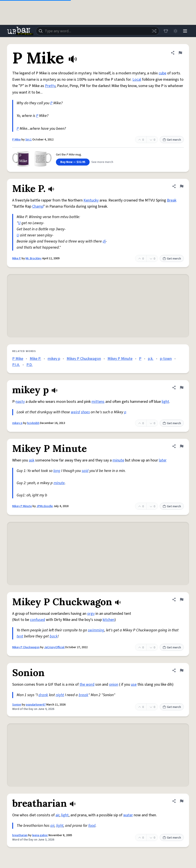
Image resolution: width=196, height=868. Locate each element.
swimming (96, 630)
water (128, 815)
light (165, 402)
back (54, 636)
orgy (91, 614)
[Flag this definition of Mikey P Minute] (182, 446)
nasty (20, 402)
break (83, 695)
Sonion (17, 705)
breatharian (20, 835)
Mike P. (17, 258)
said (85, 471)
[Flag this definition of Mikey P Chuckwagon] (182, 600)
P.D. (29, 365)
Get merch (172, 140)
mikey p (54, 359)
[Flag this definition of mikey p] (182, 388)
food (92, 826)
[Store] (166, 31)
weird (75, 412)
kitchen (109, 620)
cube (162, 73)
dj (104, 241)
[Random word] (154, 31)
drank (43, 695)
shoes (85, 412)
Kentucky (91, 200)
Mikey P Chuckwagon (84, 359)
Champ (38, 206)
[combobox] (98, 31)
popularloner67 (36, 705)
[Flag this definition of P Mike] (180, 53)
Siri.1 (29, 140)
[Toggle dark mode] (175, 31)
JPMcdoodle (45, 506)
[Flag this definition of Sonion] (182, 670)
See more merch (102, 162)
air (57, 815)
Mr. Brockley (34, 258)
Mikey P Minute (120, 359)
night (60, 695)
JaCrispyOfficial (55, 647)
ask (32, 460)
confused (37, 620)
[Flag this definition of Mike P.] (182, 186)
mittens (98, 402)
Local (137, 79)
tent (20, 636)
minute (118, 460)
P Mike (16, 140)
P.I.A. (16, 365)
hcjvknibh (33, 423)
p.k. (151, 359)
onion (114, 684)
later (163, 460)
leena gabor (40, 835)
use (134, 684)
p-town (166, 359)
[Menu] (185, 31)
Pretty (50, 86)
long (57, 471)
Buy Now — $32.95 (73, 162)
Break (172, 200)
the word (87, 684)
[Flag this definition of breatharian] (182, 801)
